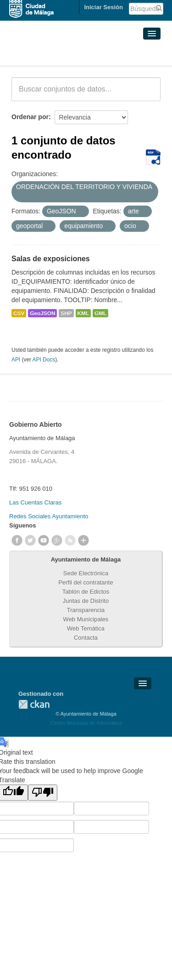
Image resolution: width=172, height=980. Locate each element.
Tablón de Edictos (86, 592)
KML (83, 313)
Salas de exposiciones (51, 259)
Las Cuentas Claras (35, 502)
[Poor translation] (43, 793)
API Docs (44, 360)
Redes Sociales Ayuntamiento (49, 516)
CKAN (34, 704)
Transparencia (86, 610)
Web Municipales (86, 619)
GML (100, 313)
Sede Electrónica (86, 573)
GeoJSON (42, 313)
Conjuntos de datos (52, 54)
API (16, 360)
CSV (19, 313)
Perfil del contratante (86, 582)
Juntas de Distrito (86, 601)
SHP (66, 313)
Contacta (86, 638)
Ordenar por (30, 117)
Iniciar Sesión (103, 7)
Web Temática (86, 628)
